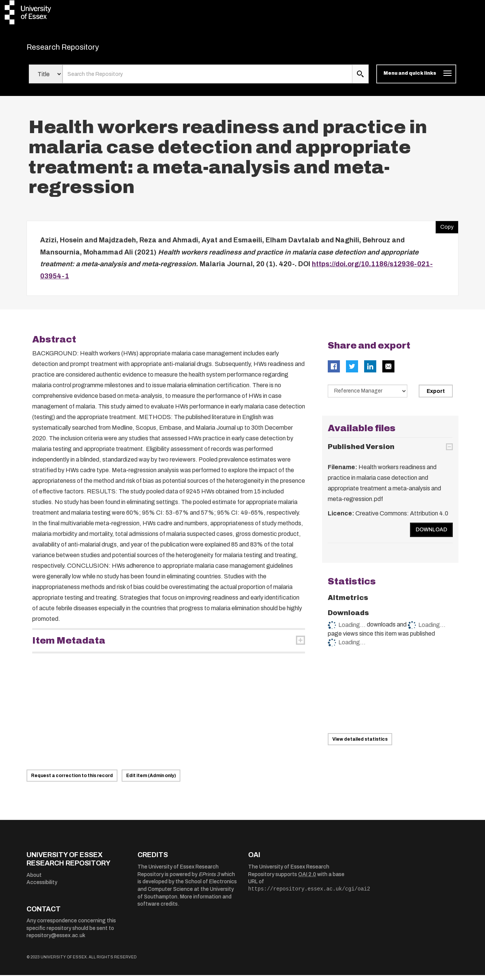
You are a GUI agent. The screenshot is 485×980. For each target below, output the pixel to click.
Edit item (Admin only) (151, 781)
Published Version (361, 451)
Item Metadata (69, 645)
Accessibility (42, 887)
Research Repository (80, 49)
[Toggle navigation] (416, 79)
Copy (444, 230)
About (34, 880)
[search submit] (360, 79)
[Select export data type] (368, 396)
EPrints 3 (209, 879)
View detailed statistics (360, 744)
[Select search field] (46, 79)
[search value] (207, 79)
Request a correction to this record (72, 781)
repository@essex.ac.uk (56, 940)
